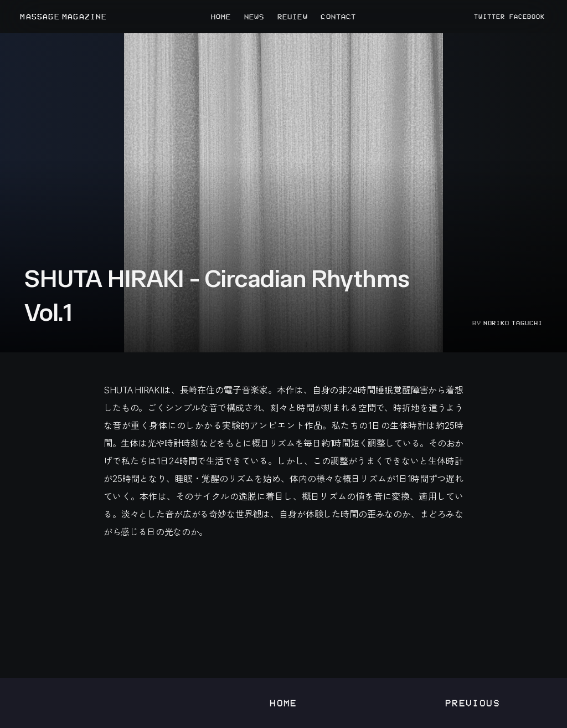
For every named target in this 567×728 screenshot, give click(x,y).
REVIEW (293, 17)
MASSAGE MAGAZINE (63, 17)
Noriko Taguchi (513, 323)
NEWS (254, 17)
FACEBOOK (527, 17)
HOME (221, 17)
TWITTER (489, 17)
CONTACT (338, 17)
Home (283, 703)
